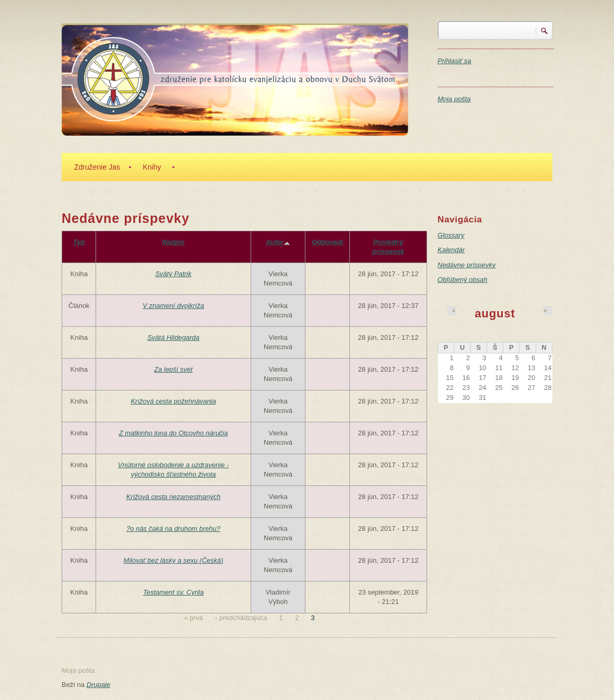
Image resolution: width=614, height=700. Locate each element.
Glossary (451, 235)
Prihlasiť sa (454, 61)
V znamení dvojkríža (173, 306)
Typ (79, 242)
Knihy (152, 167)
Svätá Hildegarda (173, 337)
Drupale (99, 685)
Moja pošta (454, 99)
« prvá (194, 618)
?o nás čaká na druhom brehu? (173, 529)
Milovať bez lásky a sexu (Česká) (174, 560)
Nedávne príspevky (467, 265)
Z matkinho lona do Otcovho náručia (174, 433)
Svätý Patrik (173, 274)
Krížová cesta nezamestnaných (174, 497)
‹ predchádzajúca (241, 618)
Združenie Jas (97, 167)
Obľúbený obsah (462, 280)
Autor (278, 242)
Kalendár (451, 250)
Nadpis (173, 242)
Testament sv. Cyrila (173, 592)
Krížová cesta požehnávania (173, 401)
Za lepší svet (173, 369)
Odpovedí (327, 242)
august (495, 313)
